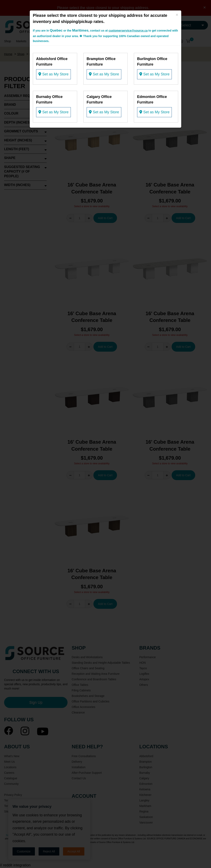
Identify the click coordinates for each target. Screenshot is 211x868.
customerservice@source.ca (128, 31)
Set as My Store (53, 74)
